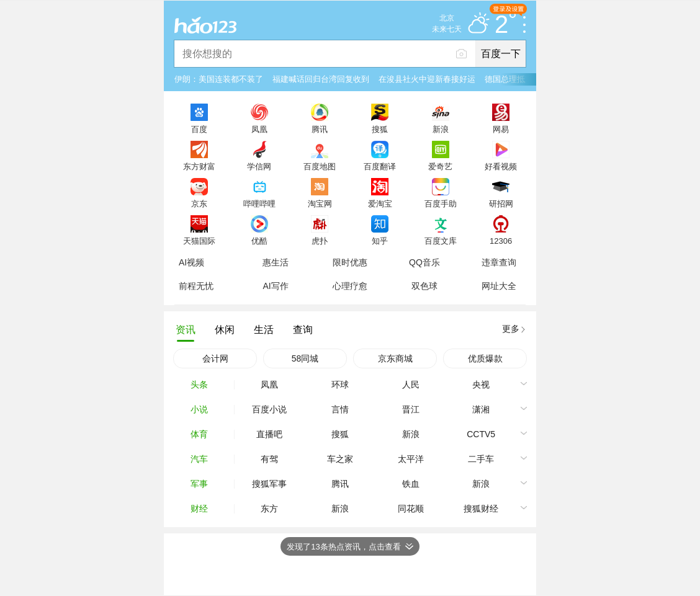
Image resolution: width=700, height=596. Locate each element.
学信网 (259, 166)
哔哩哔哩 (259, 203)
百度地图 (320, 166)
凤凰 (259, 129)
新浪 (441, 129)
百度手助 (441, 203)
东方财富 (199, 166)
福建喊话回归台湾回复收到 (321, 79)
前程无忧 (196, 286)
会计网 (215, 358)
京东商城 (395, 358)
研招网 (501, 203)
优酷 (259, 241)
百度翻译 (380, 166)
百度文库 (441, 241)
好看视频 (501, 166)
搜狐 (380, 129)
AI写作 (275, 286)
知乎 (380, 241)
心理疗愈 (350, 286)
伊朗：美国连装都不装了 (219, 79)
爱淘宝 (380, 203)
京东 (199, 203)
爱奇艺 (440, 166)
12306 (501, 241)
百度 (199, 129)
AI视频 (191, 262)
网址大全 (499, 286)
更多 (511, 329)
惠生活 (276, 262)
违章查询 (499, 262)
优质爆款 (485, 358)
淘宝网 (320, 203)
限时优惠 (350, 262)
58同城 (305, 358)
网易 (501, 129)
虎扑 (320, 241)
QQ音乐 (424, 262)
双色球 (424, 286)
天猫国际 (199, 241)
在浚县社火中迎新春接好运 (427, 79)
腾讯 (320, 129)
